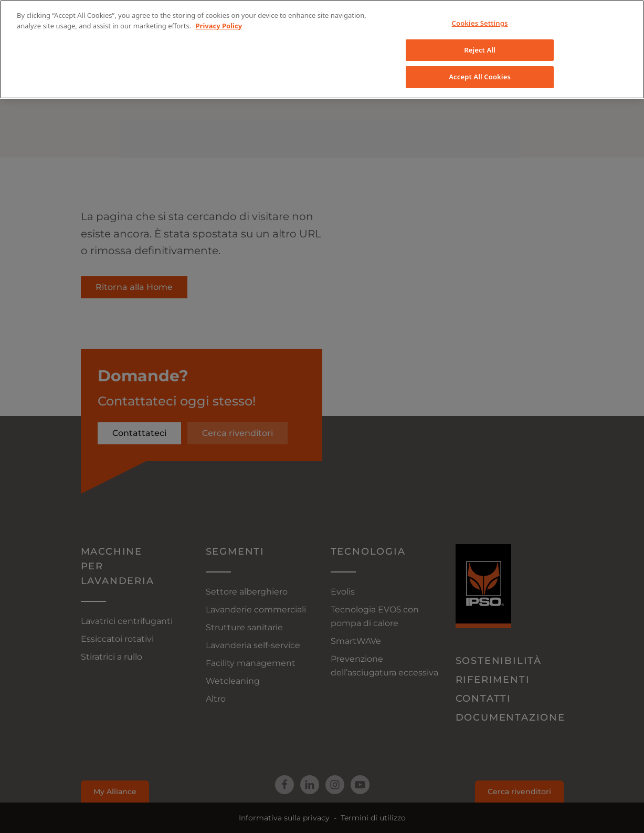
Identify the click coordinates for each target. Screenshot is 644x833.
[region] (322, 49)
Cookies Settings (480, 23)
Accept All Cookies (480, 77)
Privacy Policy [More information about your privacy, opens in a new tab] (219, 26)
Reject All (480, 50)
